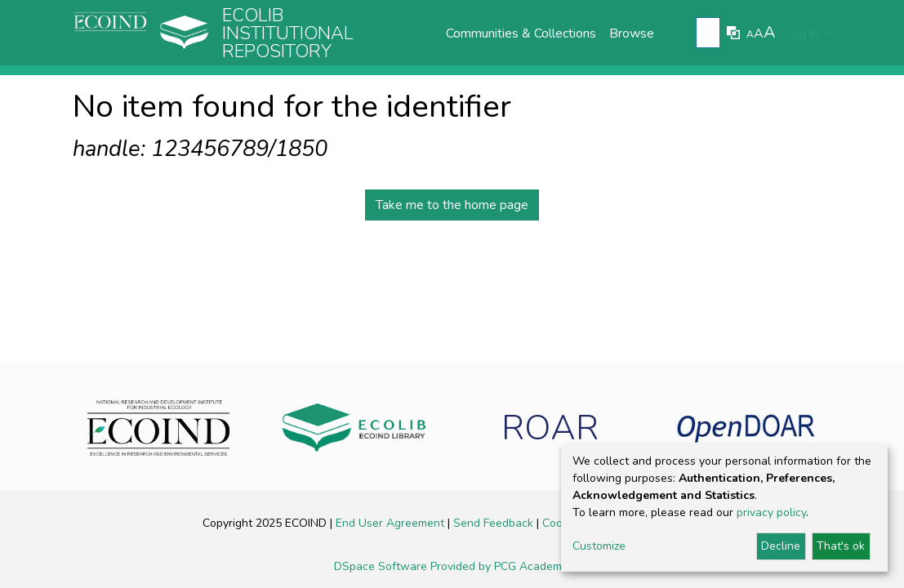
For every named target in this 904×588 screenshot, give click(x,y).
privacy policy (771, 512)
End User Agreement (392, 523)
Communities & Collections (521, 33)
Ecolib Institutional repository (288, 33)
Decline (781, 546)
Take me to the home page (452, 205)
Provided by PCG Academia (501, 566)
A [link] (750, 34)
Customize (599, 546)
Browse (632, 33)
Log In (802, 33)
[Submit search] (710, 33)
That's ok (841, 546)
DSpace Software (382, 566)
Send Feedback (495, 523)
